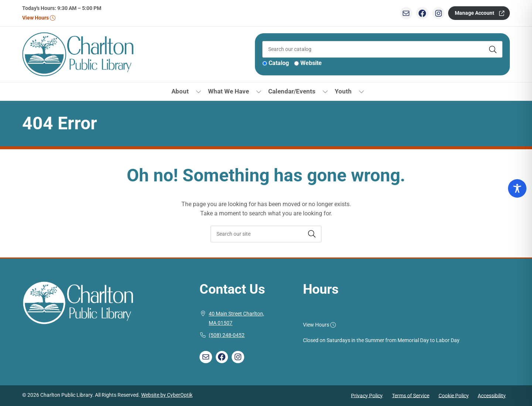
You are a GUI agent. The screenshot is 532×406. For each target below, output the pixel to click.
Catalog (279, 63)
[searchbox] (266, 234)
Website (311, 63)
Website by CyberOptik (167, 395)
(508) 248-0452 (227, 335)
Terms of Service (411, 395)
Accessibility (492, 395)
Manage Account (475, 13)
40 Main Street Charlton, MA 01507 (236, 319)
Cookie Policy (454, 395)
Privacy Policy (367, 395)
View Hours (39, 18)
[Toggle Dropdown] (199, 91)
